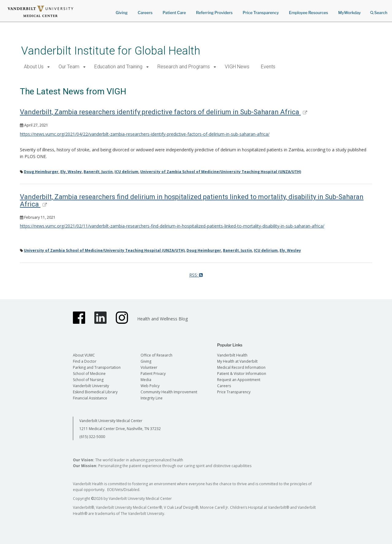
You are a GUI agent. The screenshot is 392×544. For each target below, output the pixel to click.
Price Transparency (261, 13)
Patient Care (174, 13)
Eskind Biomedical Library (95, 392)
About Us (34, 67)
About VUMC (84, 355)
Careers (145, 13)
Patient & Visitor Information (242, 374)
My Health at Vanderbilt (237, 361)
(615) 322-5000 (92, 437)
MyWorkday (349, 13)
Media (146, 380)
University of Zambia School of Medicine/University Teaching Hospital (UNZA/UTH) (221, 172)
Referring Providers (214, 13)
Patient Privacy (153, 374)
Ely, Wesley (71, 172)
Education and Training (118, 67)
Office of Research (156, 355)
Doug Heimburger (41, 172)
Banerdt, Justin (98, 172)
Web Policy (150, 386)
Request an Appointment (239, 380)
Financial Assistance (90, 398)
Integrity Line (152, 398)
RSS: (196, 275)
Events (268, 67)
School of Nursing (88, 380)
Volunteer (149, 367)
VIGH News (237, 67)
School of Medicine (89, 374)
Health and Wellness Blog (162, 319)
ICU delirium (126, 172)
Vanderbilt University (91, 386)
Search (379, 11)
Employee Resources (308, 13)
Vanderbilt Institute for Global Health (111, 51)
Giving (122, 13)
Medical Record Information (241, 367)
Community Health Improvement (169, 392)
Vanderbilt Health (232, 355)
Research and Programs (184, 67)
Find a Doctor (85, 361)
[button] (49, 67)
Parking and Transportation (97, 367)
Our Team (69, 67)
